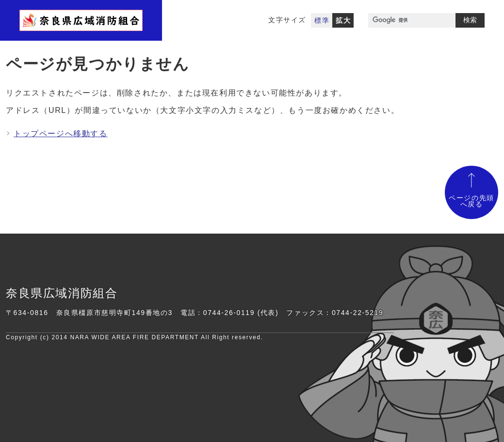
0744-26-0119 (229, 313)
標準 (322, 20)
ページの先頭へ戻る (471, 201)
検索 (470, 20)
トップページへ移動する (61, 134)
